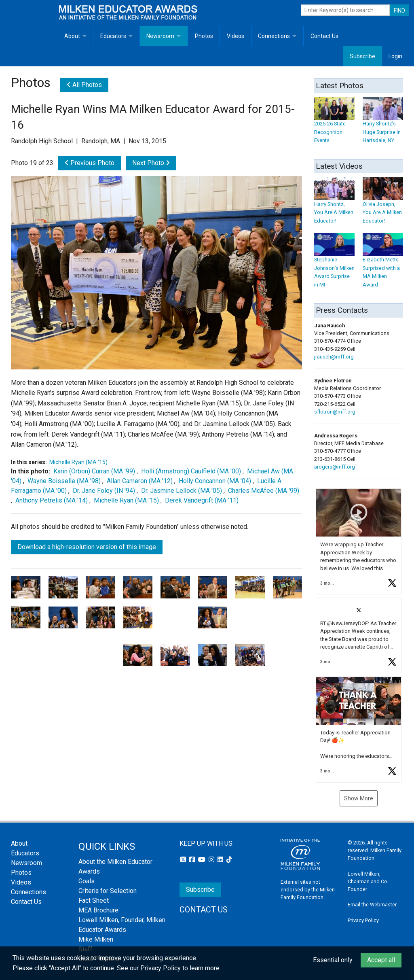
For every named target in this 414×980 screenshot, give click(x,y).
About (72, 36)
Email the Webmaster (372, 905)
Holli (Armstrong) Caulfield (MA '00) (191, 471)
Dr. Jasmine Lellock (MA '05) (182, 491)
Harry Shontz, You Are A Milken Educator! (334, 205)
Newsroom (160, 36)
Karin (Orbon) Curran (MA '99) (94, 471)
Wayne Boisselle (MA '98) (64, 481)
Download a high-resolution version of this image (87, 547)
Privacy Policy (363, 920)
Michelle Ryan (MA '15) (78, 462)
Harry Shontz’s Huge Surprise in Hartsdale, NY (383, 124)
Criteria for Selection (108, 891)
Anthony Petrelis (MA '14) (52, 500)
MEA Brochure (98, 910)
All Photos (84, 85)
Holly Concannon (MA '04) (215, 481)
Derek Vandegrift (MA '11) (202, 500)
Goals (87, 881)
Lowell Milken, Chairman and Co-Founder (368, 881)
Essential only (333, 960)
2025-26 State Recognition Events (334, 124)
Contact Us (324, 36)
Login (395, 56)
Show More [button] (359, 798)
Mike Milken (96, 939)
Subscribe (362, 56)
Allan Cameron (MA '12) (140, 481)
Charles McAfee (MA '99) (264, 491)
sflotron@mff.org (335, 412)
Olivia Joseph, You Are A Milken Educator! (383, 205)
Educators (113, 36)
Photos (204, 36)
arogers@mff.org (335, 467)
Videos (236, 36)
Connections (274, 36)
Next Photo (151, 163)
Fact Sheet (94, 900)
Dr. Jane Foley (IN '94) (104, 491)
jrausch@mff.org (334, 357)
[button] (359, 541)
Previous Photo (90, 163)
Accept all (381, 960)
